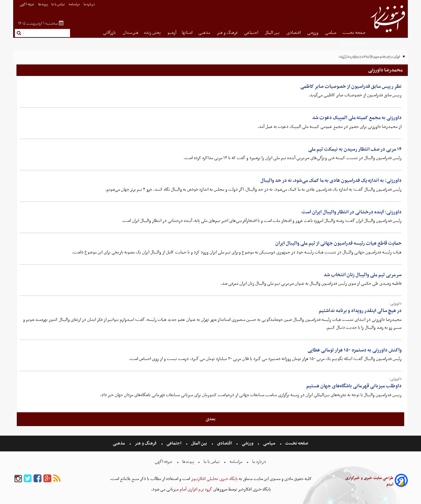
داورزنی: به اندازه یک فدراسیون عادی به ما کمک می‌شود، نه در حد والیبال (331, 180)
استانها (187, 33)
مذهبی (205, 33)
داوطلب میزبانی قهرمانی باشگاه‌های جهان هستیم (354, 386)
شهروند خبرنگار (352, 43)
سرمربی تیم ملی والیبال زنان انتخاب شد (363, 275)
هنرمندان (131, 33)
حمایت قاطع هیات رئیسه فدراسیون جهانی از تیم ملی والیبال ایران (338, 243)
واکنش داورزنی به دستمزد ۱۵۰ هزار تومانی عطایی (355, 350)
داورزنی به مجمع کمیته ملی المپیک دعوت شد (357, 118)
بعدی (210, 419)
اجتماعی (252, 33)
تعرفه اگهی (27, 4)
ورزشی (313, 33)
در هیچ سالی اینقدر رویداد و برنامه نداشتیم (360, 311)
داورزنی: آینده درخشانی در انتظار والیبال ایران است (352, 212)
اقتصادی (294, 33)
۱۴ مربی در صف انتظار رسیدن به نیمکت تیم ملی (355, 149)
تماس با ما (58, 4)
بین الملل (273, 33)
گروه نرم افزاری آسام (195, 489)
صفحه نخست (354, 33)
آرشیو (172, 33)
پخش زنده (153, 33)
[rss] (57, 479)
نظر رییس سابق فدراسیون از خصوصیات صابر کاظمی (351, 86)
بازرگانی (110, 33)
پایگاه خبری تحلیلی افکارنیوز (214, 479)
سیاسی (331, 33)
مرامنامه (74, 4)
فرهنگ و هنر (228, 33)
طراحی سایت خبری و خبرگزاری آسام (369, 481)
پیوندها (43, 4)
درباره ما (90, 4)
